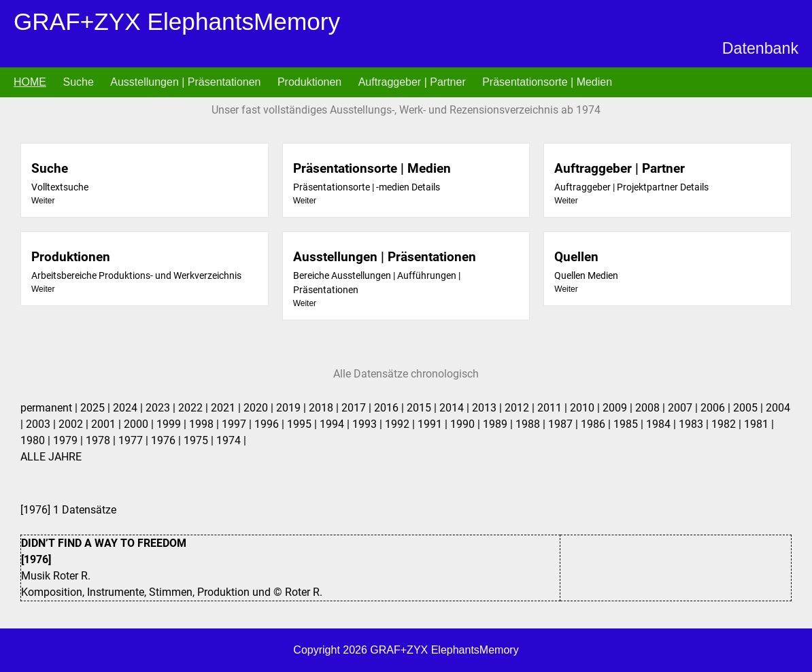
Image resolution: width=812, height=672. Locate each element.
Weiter (43, 201)
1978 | (102, 440)
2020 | (260, 408)
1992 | (401, 424)
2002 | (75, 424)
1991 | (434, 424)
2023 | (162, 408)
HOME (30, 82)
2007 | (684, 408)
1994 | (336, 424)
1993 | (369, 424)
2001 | (107, 424)
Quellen (576, 257)
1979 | (69, 440)
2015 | (423, 408)
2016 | (390, 408)
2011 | (554, 408)
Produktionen (309, 82)
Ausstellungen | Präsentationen (185, 82)
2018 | (325, 408)
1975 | (200, 440)
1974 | (231, 440)
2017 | (358, 408)
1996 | (271, 424)
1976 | (167, 440)
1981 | (759, 424)
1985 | (630, 424)
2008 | (652, 408)
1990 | (467, 424)
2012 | (521, 408)
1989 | (499, 424)
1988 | (532, 424)
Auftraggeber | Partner (412, 82)
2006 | (717, 408)
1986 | (597, 424)
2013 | (488, 408)
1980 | (37, 440)
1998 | (205, 424)
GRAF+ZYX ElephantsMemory (177, 21)
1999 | (173, 424)
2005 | (749, 408)
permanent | (50, 408)
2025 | (97, 408)
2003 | (42, 424)
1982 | (728, 424)
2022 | (194, 408)
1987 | (564, 424)
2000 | (140, 424)
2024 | (129, 408)
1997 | (238, 424)
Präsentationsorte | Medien (547, 82)
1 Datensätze (406, 552)
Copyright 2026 (332, 650)
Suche (78, 82)
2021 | (227, 408)
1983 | (695, 424)
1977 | (135, 440)
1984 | (662, 424)
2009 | (619, 408)
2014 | (456, 408)
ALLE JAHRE (51, 457)
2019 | (292, 408)
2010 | (586, 408)
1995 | (303, 424)
